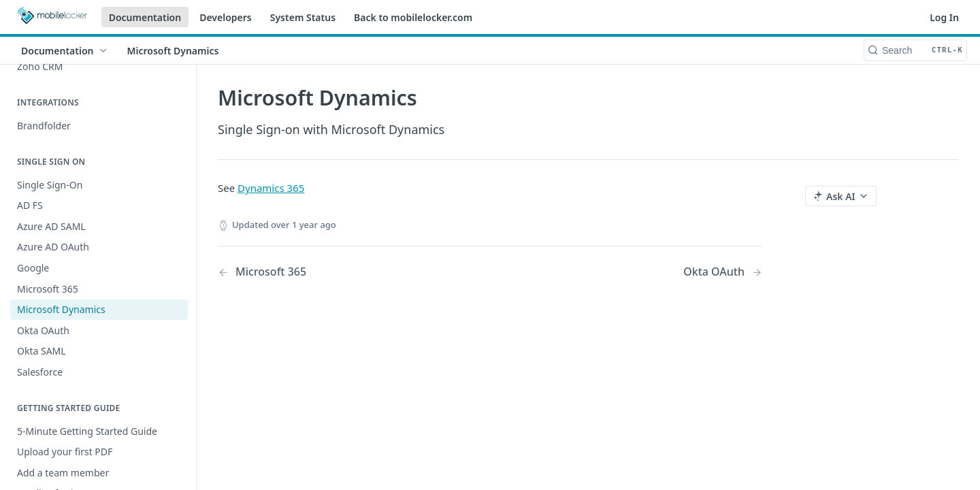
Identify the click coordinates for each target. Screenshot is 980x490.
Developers (226, 17)
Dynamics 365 (271, 188)
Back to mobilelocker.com (413, 17)
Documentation (145, 17)
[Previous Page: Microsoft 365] (334, 272)
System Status (303, 17)
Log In (944, 17)
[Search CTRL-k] (915, 50)
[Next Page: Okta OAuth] (723, 272)
